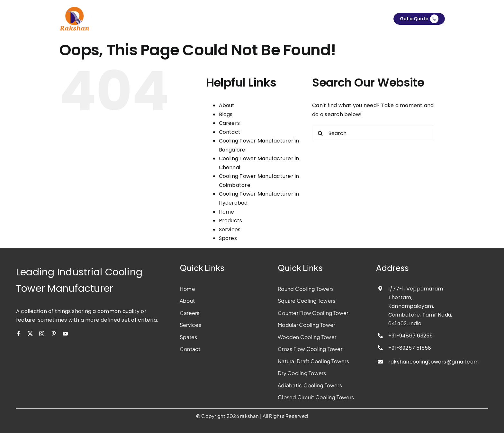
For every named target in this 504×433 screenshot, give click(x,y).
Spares (228, 238)
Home (227, 212)
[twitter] (30, 334)
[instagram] (42, 334)
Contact (230, 132)
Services (230, 230)
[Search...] (373, 134)
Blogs (226, 114)
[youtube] (65, 334)
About (227, 106)
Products (231, 221)
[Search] (320, 134)
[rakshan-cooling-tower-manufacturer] (75, 9)
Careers (230, 123)
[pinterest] (54, 334)
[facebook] (19, 334)
